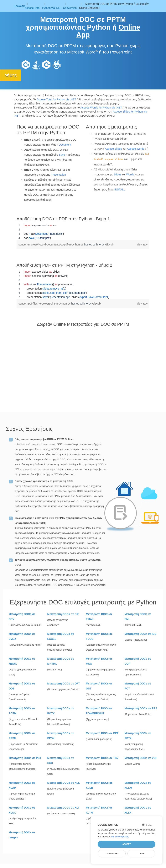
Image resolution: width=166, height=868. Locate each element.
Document (65, 145)
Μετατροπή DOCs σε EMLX (22, 636)
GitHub (109, 245)
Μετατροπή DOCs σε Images (22, 835)
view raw (142, 245)
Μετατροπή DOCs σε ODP (138, 661)
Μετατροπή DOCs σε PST (25, 758)
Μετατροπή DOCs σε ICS (140, 634)
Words (130, 174)
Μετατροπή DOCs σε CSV (22, 617)
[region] (83, 232)
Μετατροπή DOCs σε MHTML (61, 661)
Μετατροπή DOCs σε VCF (141, 758)
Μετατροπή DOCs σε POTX (61, 711)
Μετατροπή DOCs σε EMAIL (99, 617)
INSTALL (120, 189)
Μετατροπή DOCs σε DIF (63, 614)
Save (62, 155)
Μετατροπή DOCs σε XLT (63, 808)
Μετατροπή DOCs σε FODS (99, 636)
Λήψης (11, 75)
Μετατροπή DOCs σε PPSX (61, 736)
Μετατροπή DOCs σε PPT (102, 733)
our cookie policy (120, 837)
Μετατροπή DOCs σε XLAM (22, 785)
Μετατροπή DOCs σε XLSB (99, 785)
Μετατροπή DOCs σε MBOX (22, 661)
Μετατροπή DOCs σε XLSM (138, 785)
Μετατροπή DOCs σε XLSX (22, 810)
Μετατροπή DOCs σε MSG (99, 661)
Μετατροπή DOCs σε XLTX (138, 810)
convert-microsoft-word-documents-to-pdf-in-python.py (51, 245)
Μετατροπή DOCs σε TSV (102, 758)
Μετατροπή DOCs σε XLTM (99, 810)
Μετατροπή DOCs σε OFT (64, 684)
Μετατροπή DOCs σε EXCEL (61, 636)
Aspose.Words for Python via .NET (101, 107)
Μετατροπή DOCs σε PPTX (138, 736)
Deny (141, 853)
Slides (118, 174)
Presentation (58, 175)
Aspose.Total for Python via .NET (56, 99)
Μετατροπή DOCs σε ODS (22, 686)
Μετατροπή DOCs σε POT (138, 686)
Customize (112, 853)
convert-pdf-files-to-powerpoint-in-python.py (45, 304)
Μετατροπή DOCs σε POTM (22, 711)
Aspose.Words (136, 149)
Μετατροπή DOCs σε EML (138, 617)
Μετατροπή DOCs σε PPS (141, 708)
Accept (126, 844)
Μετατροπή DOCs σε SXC (61, 760)
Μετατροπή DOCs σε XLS (64, 783)
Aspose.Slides (113, 149)
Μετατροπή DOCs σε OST (99, 686)
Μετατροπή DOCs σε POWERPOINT (99, 711)
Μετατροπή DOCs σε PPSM (22, 736)
